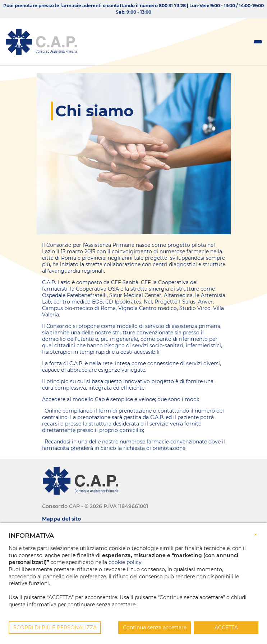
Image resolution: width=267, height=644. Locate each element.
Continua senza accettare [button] (155, 627)
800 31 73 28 (172, 6)
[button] (256, 534)
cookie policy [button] (125, 562)
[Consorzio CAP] (41, 42)
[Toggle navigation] (258, 42)
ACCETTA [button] (226, 627)
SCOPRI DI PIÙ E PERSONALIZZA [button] (55, 627)
